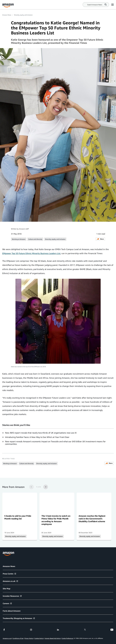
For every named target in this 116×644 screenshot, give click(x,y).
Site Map (7, 589)
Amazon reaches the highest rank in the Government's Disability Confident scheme (92, 519)
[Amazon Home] (8, 5)
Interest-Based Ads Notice (53, 638)
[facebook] (4, 630)
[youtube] (112, 630)
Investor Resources (12, 596)
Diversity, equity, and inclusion (23, 15)
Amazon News (7, 15)
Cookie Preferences (67, 638)
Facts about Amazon (12, 611)
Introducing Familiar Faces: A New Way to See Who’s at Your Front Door (37, 437)
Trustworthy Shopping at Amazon (19, 618)
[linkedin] (58, 630)
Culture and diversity (35, 239)
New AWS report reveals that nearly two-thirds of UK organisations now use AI (41, 433)
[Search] (95, 5)
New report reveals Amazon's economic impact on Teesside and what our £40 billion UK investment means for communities (55, 443)
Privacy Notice (29, 638)
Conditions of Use (18, 638)
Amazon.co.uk (10, 581)
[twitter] (85, 630)
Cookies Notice (39, 638)
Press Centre (10, 574)
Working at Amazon (19, 239)
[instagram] (31, 630)
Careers (7, 603)
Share (100, 239)
